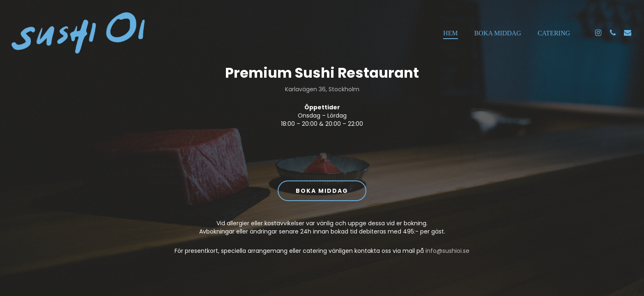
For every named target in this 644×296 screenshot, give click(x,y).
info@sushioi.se (447, 251)
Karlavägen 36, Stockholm (322, 89)
